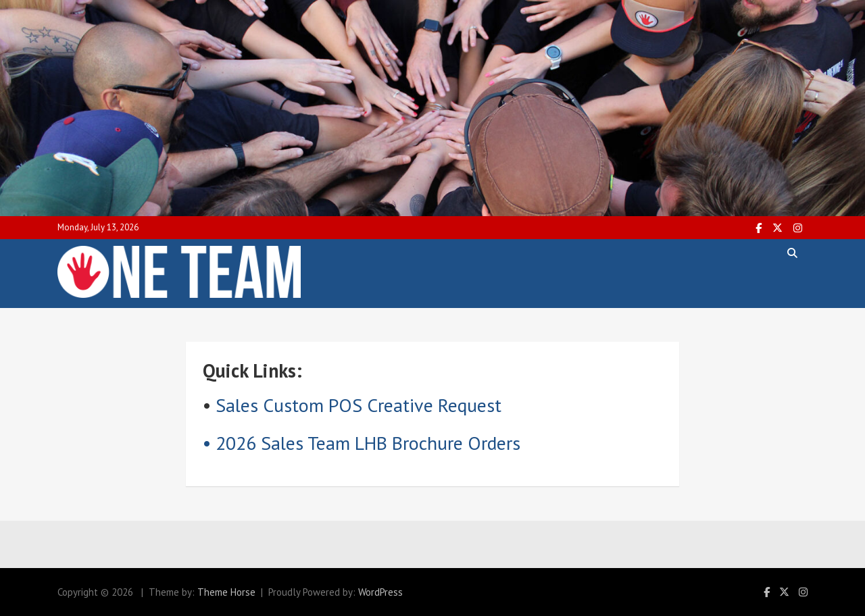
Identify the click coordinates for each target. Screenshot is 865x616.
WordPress (380, 592)
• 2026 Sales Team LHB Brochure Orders (362, 443)
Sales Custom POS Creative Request (359, 405)
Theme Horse (226, 592)
